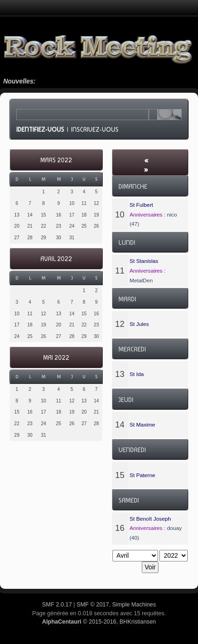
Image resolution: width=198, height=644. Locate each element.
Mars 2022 (56, 160)
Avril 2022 (56, 259)
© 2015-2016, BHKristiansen (99, 622)
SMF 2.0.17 (57, 605)
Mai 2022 (56, 358)
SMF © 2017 (93, 605)
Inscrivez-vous (95, 129)
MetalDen (141, 280)
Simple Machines (134, 605)
